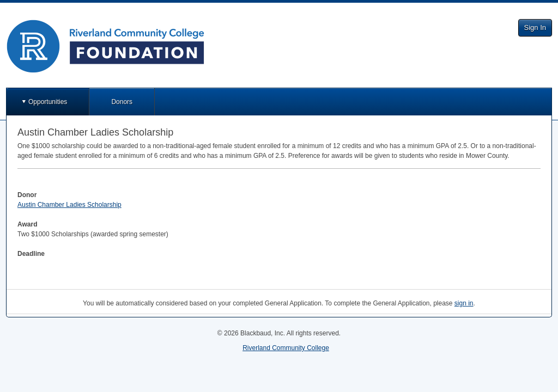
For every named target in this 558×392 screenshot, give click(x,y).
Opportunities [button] (48, 102)
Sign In (535, 27)
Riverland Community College (286, 348)
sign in (464, 303)
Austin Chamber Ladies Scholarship (69, 205)
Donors (122, 102)
